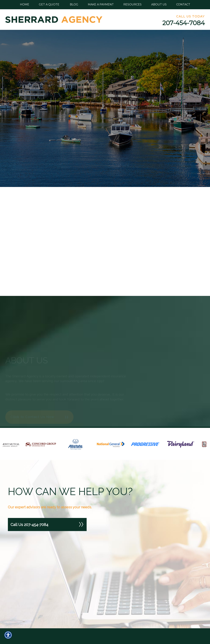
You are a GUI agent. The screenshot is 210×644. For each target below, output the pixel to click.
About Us (113, 638)
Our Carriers (115, 631)
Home (111, 616)
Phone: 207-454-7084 (172, 631)
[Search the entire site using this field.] (31, 620)
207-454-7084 (184, 23)
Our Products (115, 623)
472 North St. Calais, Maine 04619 (171, 620)
